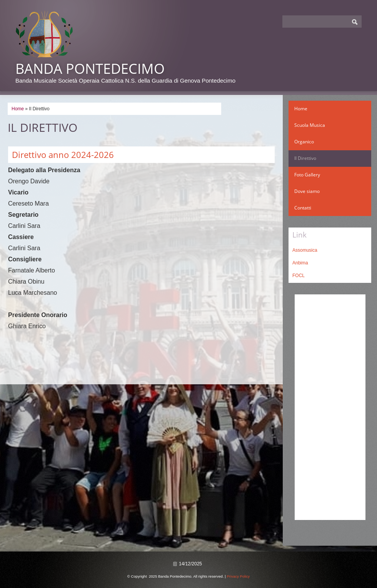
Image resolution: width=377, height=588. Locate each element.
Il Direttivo (305, 158)
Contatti (303, 208)
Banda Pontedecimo (90, 69)
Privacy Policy (238, 576)
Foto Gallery (307, 175)
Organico (304, 142)
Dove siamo (307, 191)
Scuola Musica (310, 125)
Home (18, 109)
